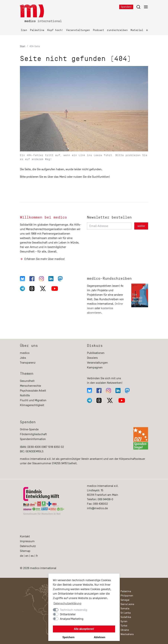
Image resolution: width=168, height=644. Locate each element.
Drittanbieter (68, 614)
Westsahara (127, 634)
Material (137, 30)
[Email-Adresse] (109, 226)
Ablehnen (100, 637)
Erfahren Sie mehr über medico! (45, 259)
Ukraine (125, 630)
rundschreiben (117, 30)
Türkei (124, 626)
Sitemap (25, 551)
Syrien (124, 621)
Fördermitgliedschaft (33, 434)
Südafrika (126, 617)
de (22, 556)
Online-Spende (29, 429)
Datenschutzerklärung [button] (67, 603)
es (32, 556)
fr (37, 556)
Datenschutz (28, 546)
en (27, 556)
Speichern (68, 637)
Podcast (99, 30)
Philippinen (127, 596)
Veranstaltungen (78, 30)
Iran (24, 30)
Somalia (125, 608)
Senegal (125, 600)
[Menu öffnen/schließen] (142, 7)
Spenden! (126, 7)
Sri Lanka (126, 613)
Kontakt (25, 536)
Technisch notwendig (74, 610)
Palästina (37, 30)
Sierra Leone (127, 604)
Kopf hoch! (55, 30)
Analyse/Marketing (72, 619)
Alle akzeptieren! (84, 629)
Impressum (27, 541)
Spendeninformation (33, 439)
